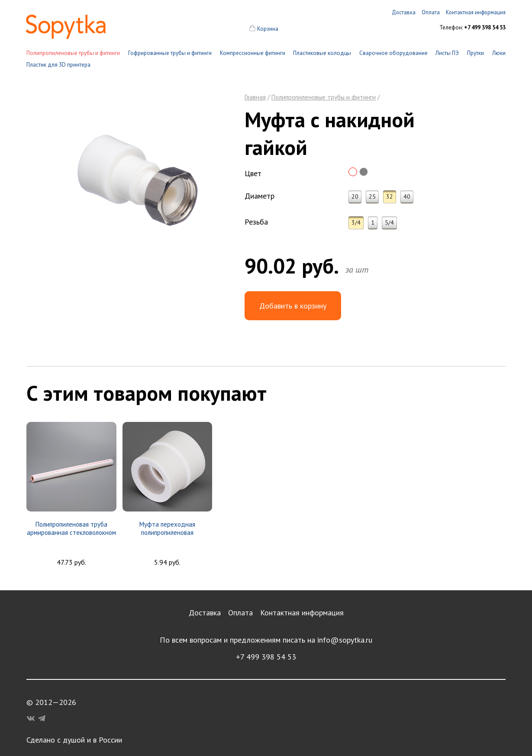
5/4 (389, 222)
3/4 (356, 222)
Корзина (268, 29)
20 (355, 196)
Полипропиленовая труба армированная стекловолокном (71, 528)
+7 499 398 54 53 (266, 657)
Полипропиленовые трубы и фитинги (73, 53)
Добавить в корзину (293, 306)
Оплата (240, 613)
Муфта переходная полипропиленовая (167, 528)
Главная (255, 97)
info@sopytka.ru (345, 640)
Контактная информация (302, 613)
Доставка (205, 613)
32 (390, 196)
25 (372, 196)
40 (407, 196)
